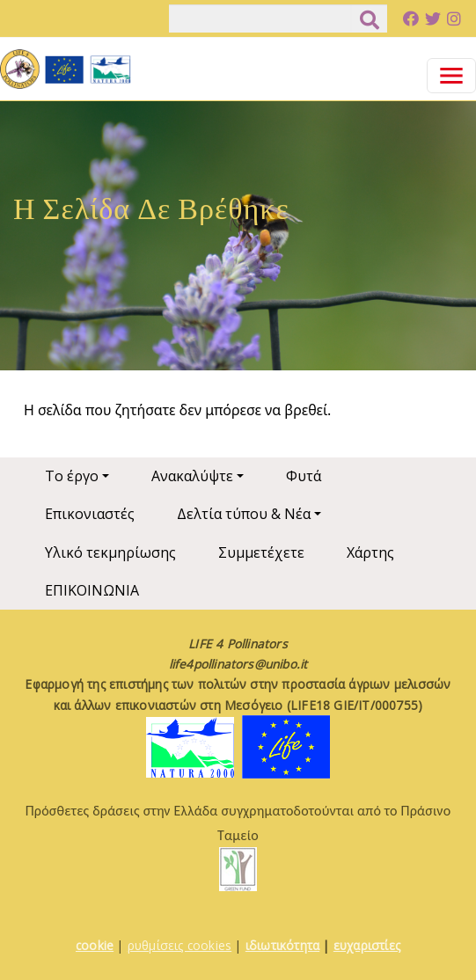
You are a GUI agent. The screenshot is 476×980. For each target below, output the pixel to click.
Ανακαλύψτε (192, 476)
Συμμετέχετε (261, 552)
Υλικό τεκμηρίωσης (110, 552)
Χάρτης (370, 552)
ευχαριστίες (367, 945)
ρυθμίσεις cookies (179, 945)
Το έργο (72, 476)
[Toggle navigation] (451, 76)
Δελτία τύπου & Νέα (244, 514)
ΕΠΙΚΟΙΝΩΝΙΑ (92, 590)
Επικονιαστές (90, 514)
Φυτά (304, 476)
